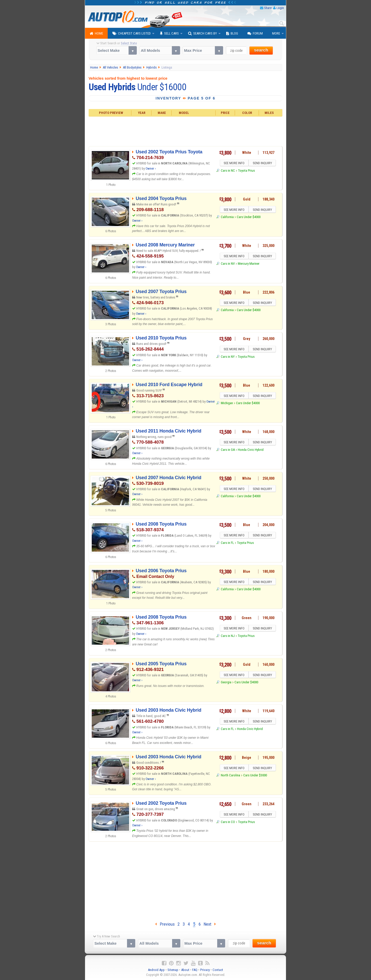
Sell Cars (169, 34)
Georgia (226, 683)
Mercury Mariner (249, 264)
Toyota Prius (246, 171)
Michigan (227, 404)
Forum (255, 34)
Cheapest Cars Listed (132, 34)
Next (210, 924)
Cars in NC (228, 171)
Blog (232, 34)
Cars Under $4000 (249, 218)
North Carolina (230, 776)
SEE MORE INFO (234, 163)
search (261, 50)
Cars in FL (227, 543)
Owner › (151, 168)
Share (268, 8)
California (227, 218)
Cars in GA (228, 450)
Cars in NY (228, 357)
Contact (218, 970)
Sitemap (173, 970)
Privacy (205, 970)
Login (280, 8)
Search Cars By (203, 34)
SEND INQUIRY (263, 163)
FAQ (195, 970)
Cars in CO (228, 823)
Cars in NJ (228, 637)
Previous (165, 924)
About (185, 970)
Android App (156, 970)
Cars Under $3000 (255, 776)
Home (96, 34)
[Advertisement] (186, 131)
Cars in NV (228, 264)
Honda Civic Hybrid (251, 450)
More (276, 33)
